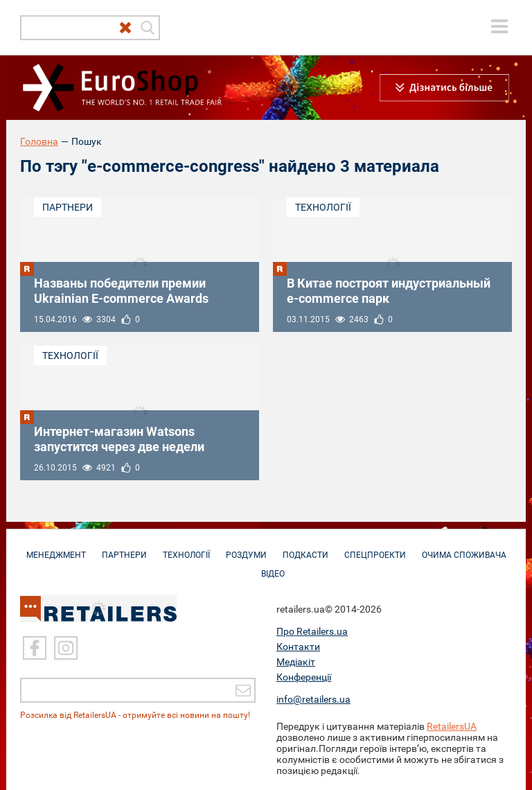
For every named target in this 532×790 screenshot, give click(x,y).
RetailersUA (452, 726)
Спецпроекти (375, 548)
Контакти (298, 647)
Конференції (304, 677)
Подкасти (305, 548)
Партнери (68, 207)
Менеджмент (56, 548)
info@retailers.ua (313, 699)
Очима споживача (464, 548)
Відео (273, 567)
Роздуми (246, 548)
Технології (323, 207)
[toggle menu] (499, 26)
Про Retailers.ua (312, 631)
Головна (39, 141)
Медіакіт (296, 662)
